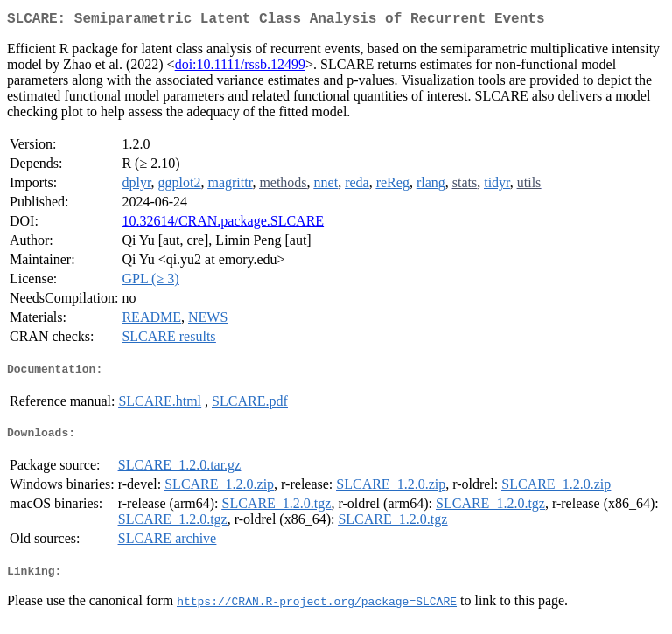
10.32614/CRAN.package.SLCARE (223, 224)
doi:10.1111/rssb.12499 (240, 68)
